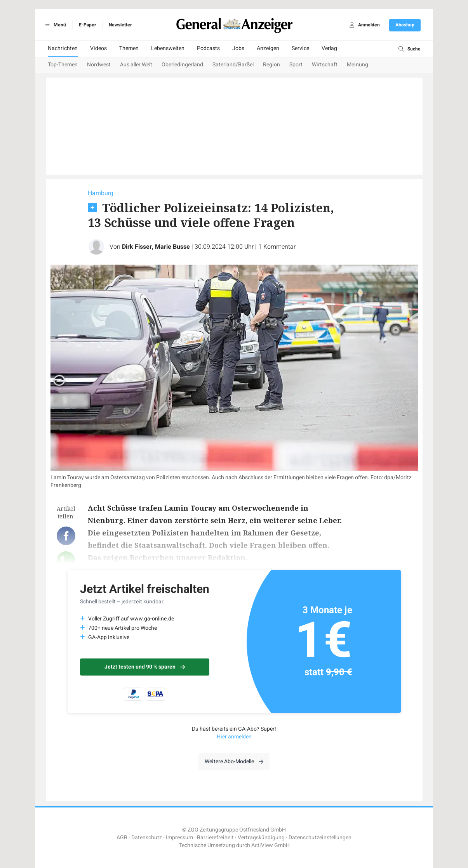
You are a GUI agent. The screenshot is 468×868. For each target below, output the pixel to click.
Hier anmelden (234, 737)
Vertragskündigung (261, 838)
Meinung (358, 65)
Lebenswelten (168, 48)
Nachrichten (63, 48)
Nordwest (99, 65)
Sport (296, 65)
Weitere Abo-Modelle (234, 761)
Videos (98, 48)
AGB (122, 838)
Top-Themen (63, 65)
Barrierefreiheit (215, 838)
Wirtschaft (325, 65)
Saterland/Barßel (233, 65)
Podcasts (208, 48)
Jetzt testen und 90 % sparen (145, 667)
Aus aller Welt (136, 65)
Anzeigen (268, 48)
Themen (129, 48)
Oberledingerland (182, 65)
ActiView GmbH (271, 845)
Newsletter (120, 25)
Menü (55, 25)
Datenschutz (147, 838)
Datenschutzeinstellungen (320, 838)
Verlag (329, 48)
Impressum (179, 838)
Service (300, 48)
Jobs (238, 48)
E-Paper (87, 25)
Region (271, 65)
